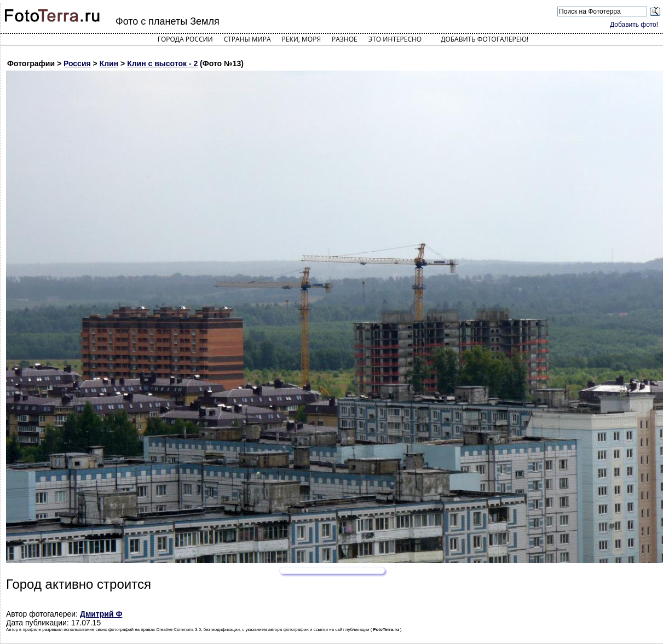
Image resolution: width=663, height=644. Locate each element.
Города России (185, 39)
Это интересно (395, 39)
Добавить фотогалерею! (485, 39)
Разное (345, 39)
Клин (109, 63)
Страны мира (247, 39)
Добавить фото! (634, 25)
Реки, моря (301, 39)
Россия (77, 63)
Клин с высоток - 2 (162, 63)
